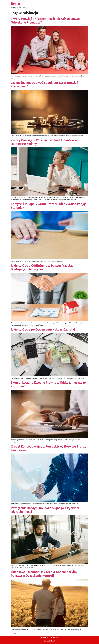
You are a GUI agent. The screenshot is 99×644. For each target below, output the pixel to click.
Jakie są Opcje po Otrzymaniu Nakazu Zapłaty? (43, 329)
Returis (17, 4)
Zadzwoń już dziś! (50, 641)
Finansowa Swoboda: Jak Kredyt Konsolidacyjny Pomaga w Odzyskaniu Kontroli (44, 574)
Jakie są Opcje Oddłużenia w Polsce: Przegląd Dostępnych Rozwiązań (42, 267)
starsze (14, 633)
